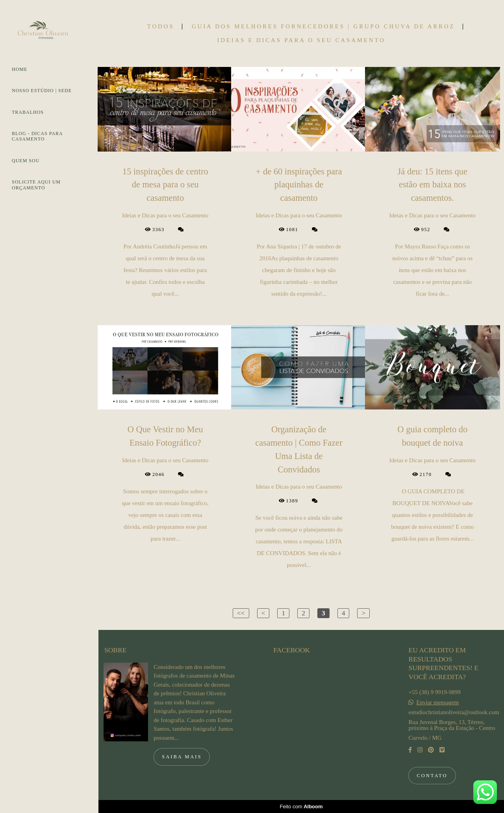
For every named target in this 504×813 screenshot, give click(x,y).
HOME (19, 69)
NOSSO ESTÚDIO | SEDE (42, 91)
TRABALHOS (28, 112)
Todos (161, 27)
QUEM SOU (26, 161)
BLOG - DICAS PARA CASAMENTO (37, 136)
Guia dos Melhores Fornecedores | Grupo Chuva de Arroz (323, 27)
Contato (432, 776)
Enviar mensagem (437, 703)
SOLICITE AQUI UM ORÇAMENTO (36, 185)
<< (241, 613)
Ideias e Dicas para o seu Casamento (301, 40)
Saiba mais (182, 757)
